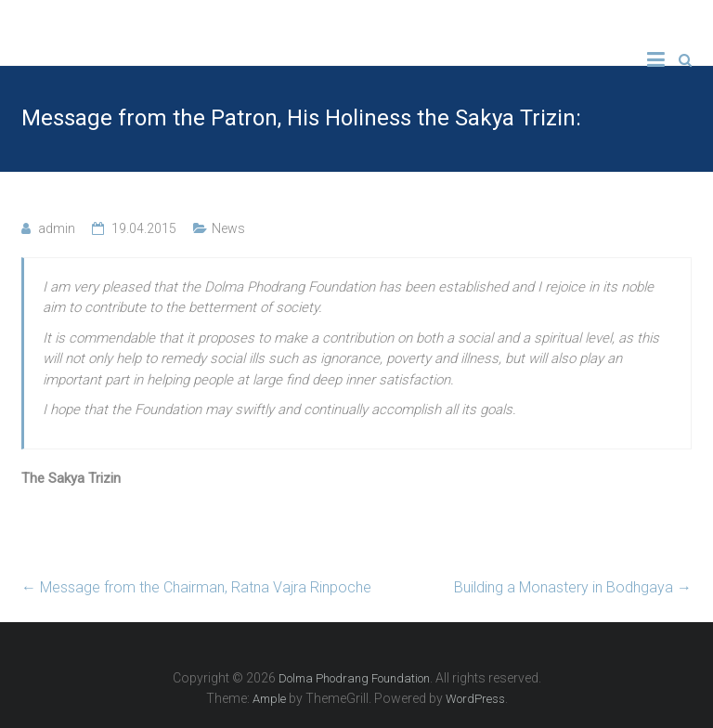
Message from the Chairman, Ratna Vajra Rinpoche (196, 587)
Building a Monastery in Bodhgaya (573, 587)
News (228, 228)
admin (57, 228)
